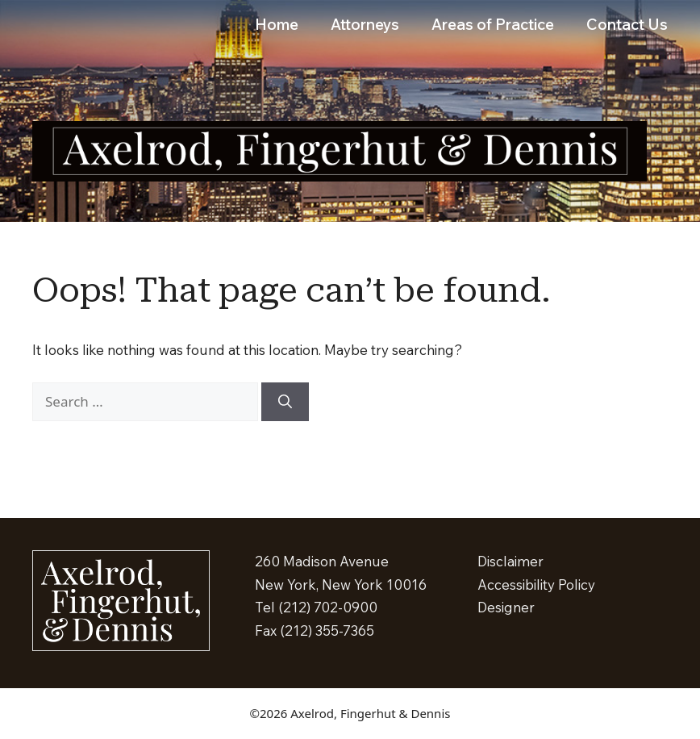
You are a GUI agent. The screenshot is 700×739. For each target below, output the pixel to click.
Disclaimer (510, 561)
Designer (506, 607)
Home (277, 24)
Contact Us (627, 24)
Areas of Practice (493, 24)
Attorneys (365, 24)
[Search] (285, 402)
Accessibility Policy (536, 585)
